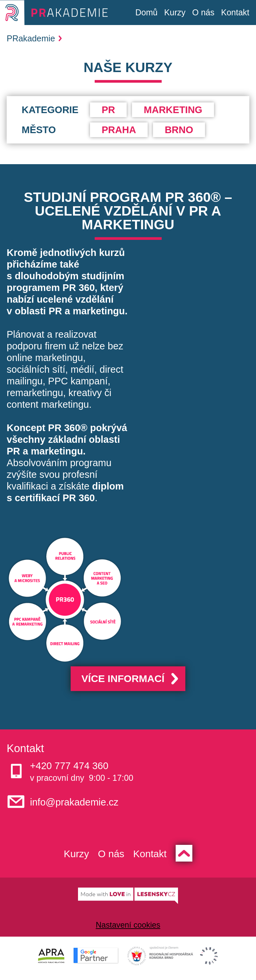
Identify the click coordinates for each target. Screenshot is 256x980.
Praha (119, 130)
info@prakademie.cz (80, 804)
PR (108, 110)
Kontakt (235, 12)
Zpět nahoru (190, 856)
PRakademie (34, 38)
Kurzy (175, 12)
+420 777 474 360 (74, 767)
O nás (203, 12)
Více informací (122, 680)
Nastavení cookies (128, 928)
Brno (179, 130)
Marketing (173, 110)
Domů (146, 12)
